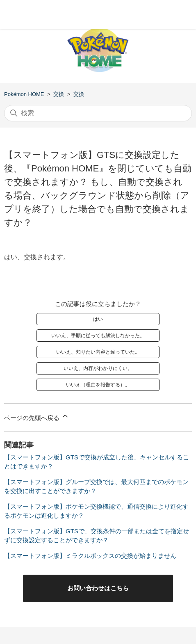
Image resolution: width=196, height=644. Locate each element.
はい (98, 319)
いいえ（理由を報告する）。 (98, 385)
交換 (59, 94)
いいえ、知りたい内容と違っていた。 (98, 352)
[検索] (98, 113)
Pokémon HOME (24, 94)
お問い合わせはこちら (98, 588)
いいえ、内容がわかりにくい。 (98, 368)
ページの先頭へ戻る (37, 417)
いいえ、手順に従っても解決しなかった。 (98, 336)
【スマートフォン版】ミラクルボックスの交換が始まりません (90, 556)
